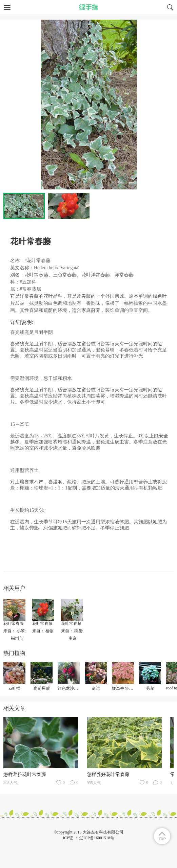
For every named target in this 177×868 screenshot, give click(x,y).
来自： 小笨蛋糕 (18, 631)
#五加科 (28, 282)
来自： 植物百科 (47, 631)
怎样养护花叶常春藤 (25, 774)
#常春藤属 (30, 289)
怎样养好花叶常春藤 (108, 774)
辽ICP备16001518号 (97, 838)
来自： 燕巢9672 (76, 631)
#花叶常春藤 (37, 261)
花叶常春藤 (14, 623)
